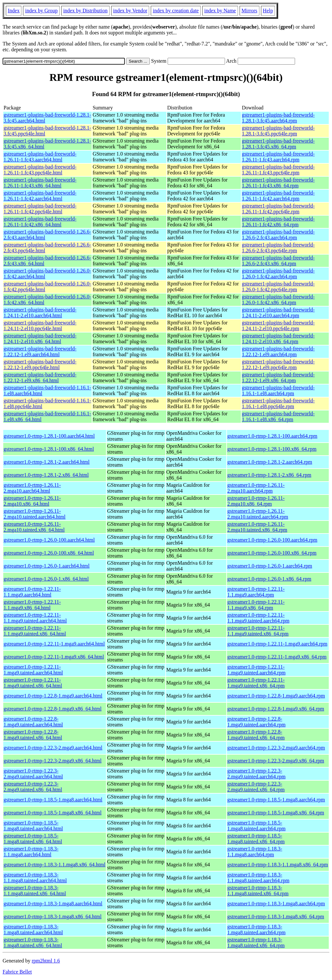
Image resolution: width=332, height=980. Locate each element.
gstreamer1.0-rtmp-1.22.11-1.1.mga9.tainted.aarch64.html (35, 618)
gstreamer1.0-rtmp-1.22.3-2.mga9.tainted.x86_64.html (33, 787)
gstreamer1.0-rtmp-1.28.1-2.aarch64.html (47, 462)
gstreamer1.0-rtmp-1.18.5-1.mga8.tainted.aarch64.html (33, 826)
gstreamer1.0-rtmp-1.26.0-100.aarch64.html (49, 540)
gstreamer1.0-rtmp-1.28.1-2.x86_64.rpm (269, 475)
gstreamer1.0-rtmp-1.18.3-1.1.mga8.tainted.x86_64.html (35, 891)
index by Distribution (85, 11)
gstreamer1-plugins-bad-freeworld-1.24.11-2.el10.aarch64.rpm (278, 313)
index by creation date (176, 11)
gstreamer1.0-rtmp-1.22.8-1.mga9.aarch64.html (53, 696)
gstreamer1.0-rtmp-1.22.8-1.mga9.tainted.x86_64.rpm (256, 735)
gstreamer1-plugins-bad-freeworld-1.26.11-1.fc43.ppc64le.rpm (278, 170)
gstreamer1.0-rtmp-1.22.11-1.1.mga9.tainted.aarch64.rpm (258, 618)
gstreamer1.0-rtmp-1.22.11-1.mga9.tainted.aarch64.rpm (256, 670)
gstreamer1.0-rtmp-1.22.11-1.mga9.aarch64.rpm (277, 644)
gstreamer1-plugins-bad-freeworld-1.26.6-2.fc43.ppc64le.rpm (278, 248)
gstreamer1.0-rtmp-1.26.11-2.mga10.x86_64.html (32, 501)
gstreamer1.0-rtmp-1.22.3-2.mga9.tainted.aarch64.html (33, 774)
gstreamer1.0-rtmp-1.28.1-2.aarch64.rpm (270, 462)
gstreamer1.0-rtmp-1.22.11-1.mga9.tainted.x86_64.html (33, 683)
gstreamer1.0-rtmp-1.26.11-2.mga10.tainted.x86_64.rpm (257, 527)
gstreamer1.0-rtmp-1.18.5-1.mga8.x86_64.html (53, 813)
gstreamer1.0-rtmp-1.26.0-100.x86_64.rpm (272, 553)
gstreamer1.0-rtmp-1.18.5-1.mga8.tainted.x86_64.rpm (256, 839)
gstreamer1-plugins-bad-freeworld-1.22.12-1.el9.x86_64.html (40, 377)
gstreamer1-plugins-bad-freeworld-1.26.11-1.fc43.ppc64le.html (40, 170)
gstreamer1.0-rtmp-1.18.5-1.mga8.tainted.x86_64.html (33, 839)
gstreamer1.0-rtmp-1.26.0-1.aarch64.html (47, 566)
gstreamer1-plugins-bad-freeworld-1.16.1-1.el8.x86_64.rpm (278, 416)
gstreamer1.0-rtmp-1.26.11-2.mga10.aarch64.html (32, 488)
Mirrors (249, 11)
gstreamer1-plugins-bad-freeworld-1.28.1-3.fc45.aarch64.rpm (278, 118)
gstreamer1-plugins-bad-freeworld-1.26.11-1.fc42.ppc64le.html (40, 209)
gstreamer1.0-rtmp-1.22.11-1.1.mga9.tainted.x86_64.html (35, 631)
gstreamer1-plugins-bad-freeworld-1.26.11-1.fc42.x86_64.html (40, 222)
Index (14, 11)
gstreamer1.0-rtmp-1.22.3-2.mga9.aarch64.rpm (276, 748)
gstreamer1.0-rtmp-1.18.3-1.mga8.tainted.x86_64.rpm (256, 942)
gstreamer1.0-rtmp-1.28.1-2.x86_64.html (46, 475)
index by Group (41, 11)
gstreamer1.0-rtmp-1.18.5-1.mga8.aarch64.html (53, 800)
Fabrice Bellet (17, 972)
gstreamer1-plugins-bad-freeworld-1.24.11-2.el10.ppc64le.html (40, 326)
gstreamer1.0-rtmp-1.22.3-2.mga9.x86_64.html (53, 761)
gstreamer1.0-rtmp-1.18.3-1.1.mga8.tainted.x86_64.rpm (258, 891)
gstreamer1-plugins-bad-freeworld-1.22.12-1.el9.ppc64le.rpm (278, 364)
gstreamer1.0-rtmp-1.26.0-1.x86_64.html (46, 579)
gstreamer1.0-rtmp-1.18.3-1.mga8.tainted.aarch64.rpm (256, 930)
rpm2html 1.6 (46, 961)
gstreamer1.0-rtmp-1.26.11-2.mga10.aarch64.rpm (256, 488)
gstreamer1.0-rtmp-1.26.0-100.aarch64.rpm (272, 540)
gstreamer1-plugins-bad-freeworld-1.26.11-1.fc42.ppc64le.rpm (278, 209)
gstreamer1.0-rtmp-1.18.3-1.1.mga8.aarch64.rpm (255, 852)
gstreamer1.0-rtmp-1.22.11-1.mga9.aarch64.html (54, 644)
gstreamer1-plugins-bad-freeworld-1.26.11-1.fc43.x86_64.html (40, 183)
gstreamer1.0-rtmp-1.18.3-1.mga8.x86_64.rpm (276, 917)
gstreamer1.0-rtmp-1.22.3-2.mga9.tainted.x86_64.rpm (256, 787)
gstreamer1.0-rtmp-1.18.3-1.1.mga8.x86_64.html (54, 865)
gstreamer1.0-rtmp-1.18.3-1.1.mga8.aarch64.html (31, 852)
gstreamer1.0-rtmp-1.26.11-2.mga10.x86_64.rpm (256, 501)
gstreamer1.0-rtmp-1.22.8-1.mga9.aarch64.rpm (276, 696)
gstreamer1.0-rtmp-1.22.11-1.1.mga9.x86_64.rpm (256, 605)
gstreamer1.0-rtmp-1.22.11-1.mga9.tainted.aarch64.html (33, 670)
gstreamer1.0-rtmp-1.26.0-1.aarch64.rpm (270, 566)
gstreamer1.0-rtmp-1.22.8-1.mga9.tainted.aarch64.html (33, 722)
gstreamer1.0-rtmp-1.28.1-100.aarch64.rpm (272, 436)
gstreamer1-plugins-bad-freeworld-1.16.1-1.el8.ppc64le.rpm (278, 403)
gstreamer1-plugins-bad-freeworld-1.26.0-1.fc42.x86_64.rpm (278, 300)
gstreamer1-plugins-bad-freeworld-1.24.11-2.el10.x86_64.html (40, 339)
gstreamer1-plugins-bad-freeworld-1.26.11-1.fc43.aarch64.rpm (278, 157)
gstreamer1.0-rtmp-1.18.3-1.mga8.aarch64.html (53, 904)
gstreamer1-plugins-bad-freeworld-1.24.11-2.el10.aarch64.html (40, 313)
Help (268, 11)
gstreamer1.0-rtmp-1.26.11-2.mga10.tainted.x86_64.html (34, 527)
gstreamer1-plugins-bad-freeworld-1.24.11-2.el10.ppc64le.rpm (278, 326)
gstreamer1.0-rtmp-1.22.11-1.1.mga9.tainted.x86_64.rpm (258, 631)
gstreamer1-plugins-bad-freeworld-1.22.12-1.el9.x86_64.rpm (278, 377)
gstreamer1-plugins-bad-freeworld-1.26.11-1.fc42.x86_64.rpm (278, 222)
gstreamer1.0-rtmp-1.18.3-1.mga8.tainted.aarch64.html (33, 930)
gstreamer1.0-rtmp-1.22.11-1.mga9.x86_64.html (54, 657)
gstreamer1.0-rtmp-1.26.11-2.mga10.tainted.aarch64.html (35, 514)
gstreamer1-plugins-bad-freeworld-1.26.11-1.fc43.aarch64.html (40, 157)
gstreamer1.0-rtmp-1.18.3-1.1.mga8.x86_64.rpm (278, 865)
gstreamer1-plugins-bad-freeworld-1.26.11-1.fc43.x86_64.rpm (278, 183)
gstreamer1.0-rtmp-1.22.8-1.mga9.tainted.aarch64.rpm (256, 722)
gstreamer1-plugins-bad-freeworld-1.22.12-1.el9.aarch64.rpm (278, 352)
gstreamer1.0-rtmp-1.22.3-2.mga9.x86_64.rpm (276, 761)
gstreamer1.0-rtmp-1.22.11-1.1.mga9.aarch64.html (32, 592)
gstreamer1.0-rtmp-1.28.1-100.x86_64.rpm (272, 449)
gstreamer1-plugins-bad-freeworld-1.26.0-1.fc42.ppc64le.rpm (278, 287)
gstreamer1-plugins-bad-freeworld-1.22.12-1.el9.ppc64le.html (40, 364)
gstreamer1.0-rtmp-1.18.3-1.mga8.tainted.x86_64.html (33, 942)
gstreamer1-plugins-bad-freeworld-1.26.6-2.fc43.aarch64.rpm (278, 235)
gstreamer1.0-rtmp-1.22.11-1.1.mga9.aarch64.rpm (256, 592)
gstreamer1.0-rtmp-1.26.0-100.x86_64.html (49, 553)
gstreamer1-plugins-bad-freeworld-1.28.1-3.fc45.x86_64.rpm (278, 144)
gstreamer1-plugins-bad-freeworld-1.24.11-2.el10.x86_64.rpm (278, 339)
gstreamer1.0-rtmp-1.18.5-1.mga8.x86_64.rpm (276, 813)
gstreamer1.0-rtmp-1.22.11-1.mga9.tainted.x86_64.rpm (256, 683)
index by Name (220, 11)
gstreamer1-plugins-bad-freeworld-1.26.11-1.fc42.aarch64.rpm (278, 196)
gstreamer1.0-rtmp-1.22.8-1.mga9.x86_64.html (53, 709)
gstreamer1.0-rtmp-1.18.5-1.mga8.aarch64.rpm (276, 800)
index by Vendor (130, 11)
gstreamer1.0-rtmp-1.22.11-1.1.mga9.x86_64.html (32, 605)
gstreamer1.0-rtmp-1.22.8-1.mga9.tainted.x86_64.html (33, 735)
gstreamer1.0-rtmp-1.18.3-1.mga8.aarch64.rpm (276, 904)
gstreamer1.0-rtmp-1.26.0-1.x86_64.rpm (269, 579)
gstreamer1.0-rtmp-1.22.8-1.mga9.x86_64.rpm (276, 709)
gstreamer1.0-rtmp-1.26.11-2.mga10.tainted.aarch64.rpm (258, 514)
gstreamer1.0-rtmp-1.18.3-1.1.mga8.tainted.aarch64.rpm (258, 878)
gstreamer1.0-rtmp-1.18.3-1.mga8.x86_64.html (53, 917)
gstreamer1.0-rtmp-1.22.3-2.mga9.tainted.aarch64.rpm (256, 774)
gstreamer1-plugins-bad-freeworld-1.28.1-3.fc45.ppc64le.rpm (278, 131)
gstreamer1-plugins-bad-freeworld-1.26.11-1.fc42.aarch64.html (40, 196)
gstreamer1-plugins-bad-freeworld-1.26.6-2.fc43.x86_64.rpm (278, 261)
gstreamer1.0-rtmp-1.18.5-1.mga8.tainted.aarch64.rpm (256, 826)
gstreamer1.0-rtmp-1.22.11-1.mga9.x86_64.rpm (277, 657)
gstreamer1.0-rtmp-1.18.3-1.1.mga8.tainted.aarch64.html (35, 878)
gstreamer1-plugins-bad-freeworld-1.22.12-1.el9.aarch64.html (40, 352)
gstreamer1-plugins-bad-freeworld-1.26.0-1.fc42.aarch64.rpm (278, 274)
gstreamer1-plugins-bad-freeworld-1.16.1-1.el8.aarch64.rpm (278, 390)
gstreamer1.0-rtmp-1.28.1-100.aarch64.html (49, 436)
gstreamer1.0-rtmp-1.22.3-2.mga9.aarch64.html (53, 748)
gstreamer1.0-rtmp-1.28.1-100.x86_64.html (49, 449)
